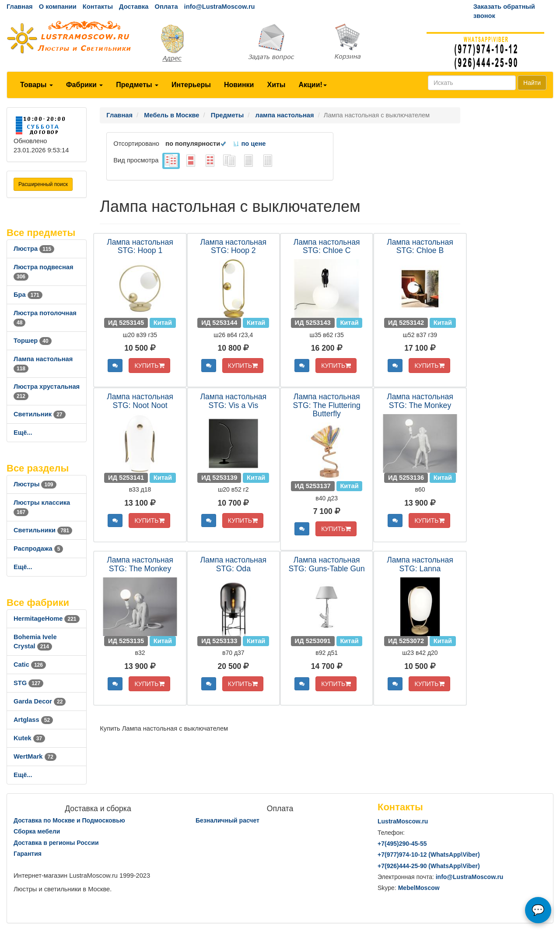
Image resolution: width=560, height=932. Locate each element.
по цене (249, 144)
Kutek (29, 738)
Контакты (98, 7)
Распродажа (38, 549)
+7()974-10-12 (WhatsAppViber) (429, 855)
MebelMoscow (419, 888)
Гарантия (28, 854)
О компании (58, 7)
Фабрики (84, 85)
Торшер (33, 341)
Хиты (276, 85)
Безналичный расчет (227, 820)
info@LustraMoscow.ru (220, 7)
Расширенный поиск (43, 184)
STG (28, 683)
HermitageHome (47, 619)
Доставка (134, 7)
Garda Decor (40, 701)
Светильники (43, 530)
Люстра (34, 249)
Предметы (137, 85)
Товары (37, 85)
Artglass (33, 720)
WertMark (35, 756)
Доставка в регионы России (56, 843)
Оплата (166, 7)
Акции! (312, 85)
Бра (28, 295)
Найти (532, 83)
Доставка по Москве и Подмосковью (69, 820)
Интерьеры (191, 85)
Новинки (239, 85)
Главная (20, 7)
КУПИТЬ (149, 366)
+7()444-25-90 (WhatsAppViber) (429, 866)
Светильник (40, 414)
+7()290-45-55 (402, 844)
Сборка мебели (37, 831)
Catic (30, 665)
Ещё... (23, 433)
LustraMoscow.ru (403, 821)
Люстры (35, 484)
